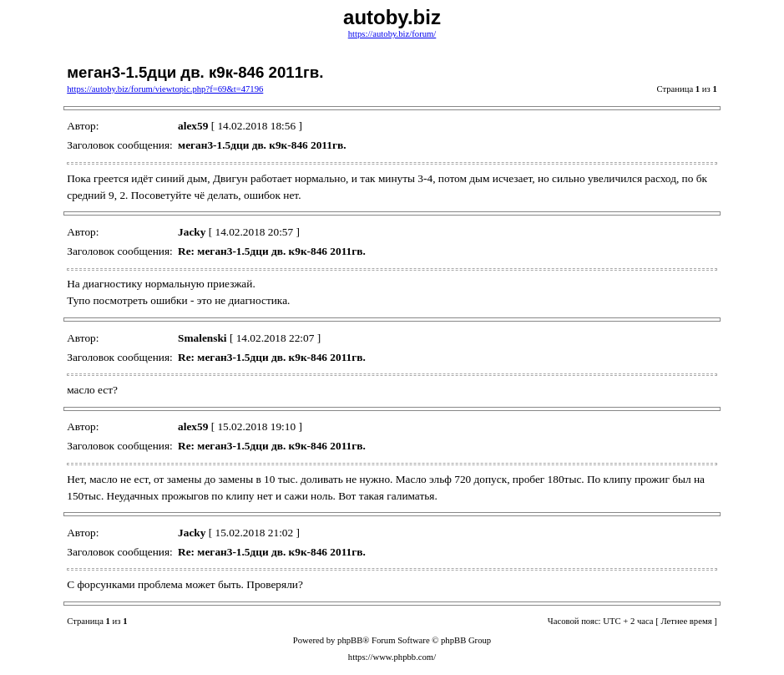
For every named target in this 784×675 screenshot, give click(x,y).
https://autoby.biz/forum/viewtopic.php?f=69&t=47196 (165, 89)
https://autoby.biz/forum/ (392, 34)
